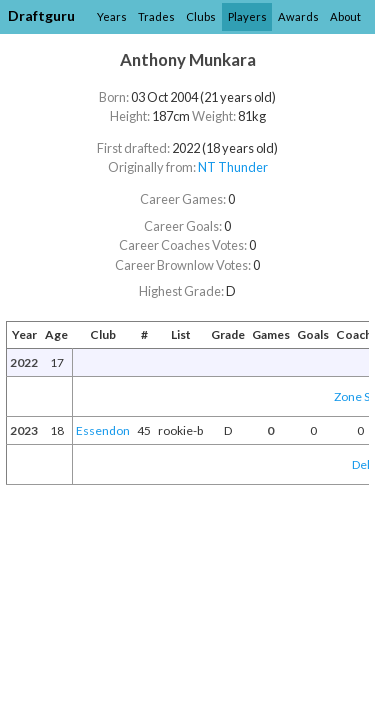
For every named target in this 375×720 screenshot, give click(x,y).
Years (112, 16)
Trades (156, 16)
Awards (298, 16)
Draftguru (41, 15)
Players (247, 16)
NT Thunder (233, 167)
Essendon (103, 430)
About (345, 16)
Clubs (201, 16)
